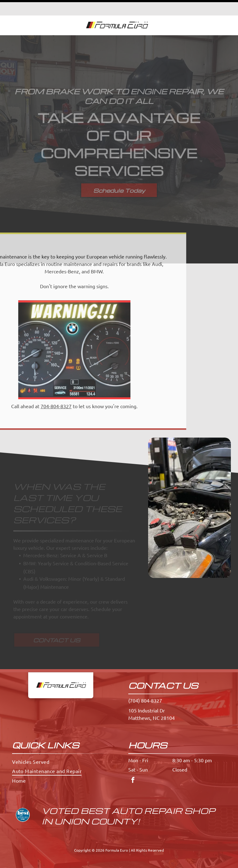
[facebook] (133, 765)
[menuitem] (61, 746)
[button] (219, 10)
